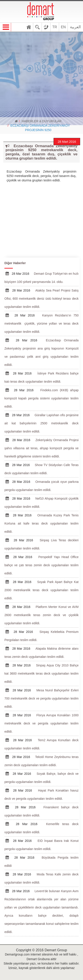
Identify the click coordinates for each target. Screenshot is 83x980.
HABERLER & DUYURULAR (42, 121)
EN (63, 27)
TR (55, 27)
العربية (75, 27)
